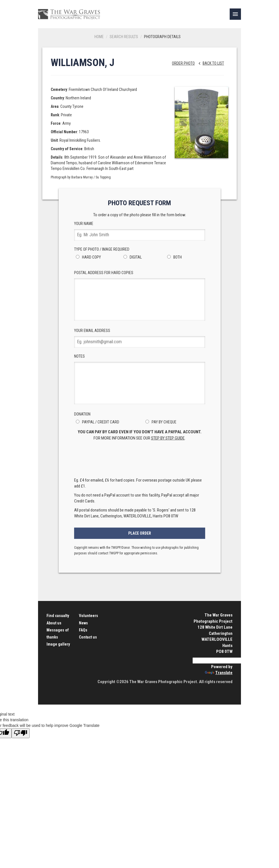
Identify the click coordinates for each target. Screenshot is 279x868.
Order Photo (183, 63)
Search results (124, 37)
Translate (219, 673)
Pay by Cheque (160, 422)
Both (174, 257)
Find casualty (58, 616)
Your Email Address (140, 338)
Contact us (88, 637)
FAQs (83, 630)
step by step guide (168, 438)
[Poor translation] (21, 733)
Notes (140, 379)
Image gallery (58, 644)
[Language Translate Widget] (220, 661)
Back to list (210, 63)
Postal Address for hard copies (140, 296)
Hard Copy (88, 257)
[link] (235, 14)
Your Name (140, 231)
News (83, 623)
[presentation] (139, 461)
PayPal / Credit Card (97, 422)
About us (54, 623)
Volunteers (88, 616)
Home (99, 37)
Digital (132, 257)
